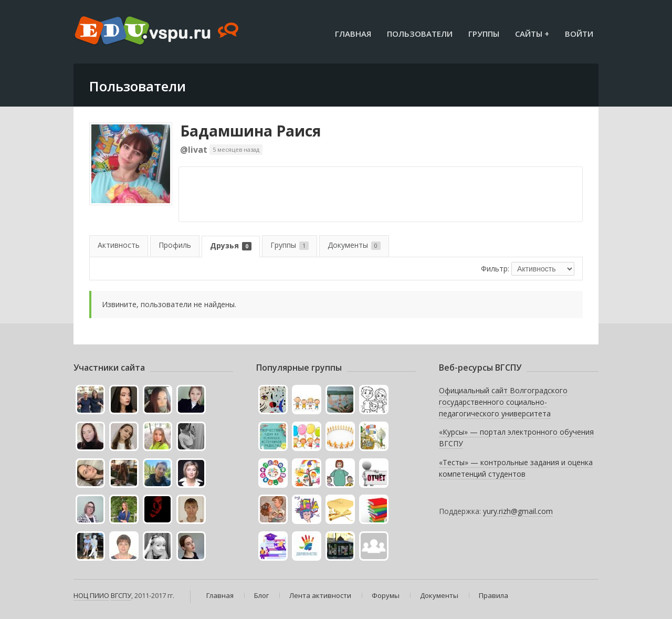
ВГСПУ (121, 595)
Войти (579, 34)
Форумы (386, 595)
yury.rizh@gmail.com (518, 511)
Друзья (231, 245)
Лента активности (320, 595)
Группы (484, 34)
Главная (353, 34)
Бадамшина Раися (250, 131)
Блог (261, 595)
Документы (354, 245)
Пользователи (420, 34)
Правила (493, 595)
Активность (119, 245)
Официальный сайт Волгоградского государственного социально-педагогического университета (503, 402)
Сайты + (532, 34)
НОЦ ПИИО (91, 595)
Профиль (175, 245)
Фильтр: (495, 269)
